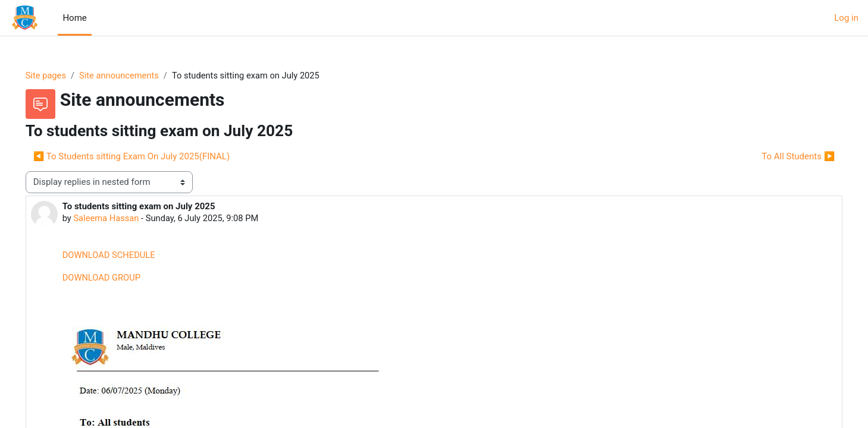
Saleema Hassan (124, 219)
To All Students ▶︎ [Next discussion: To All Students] (781, 156)
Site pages (63, 75)
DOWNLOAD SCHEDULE (126, 256)
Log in (846, 18)
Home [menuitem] (74, 18)
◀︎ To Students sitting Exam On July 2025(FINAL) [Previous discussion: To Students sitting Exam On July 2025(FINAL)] (148, 156)
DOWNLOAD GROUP (119, 279)
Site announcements (138, 75)
